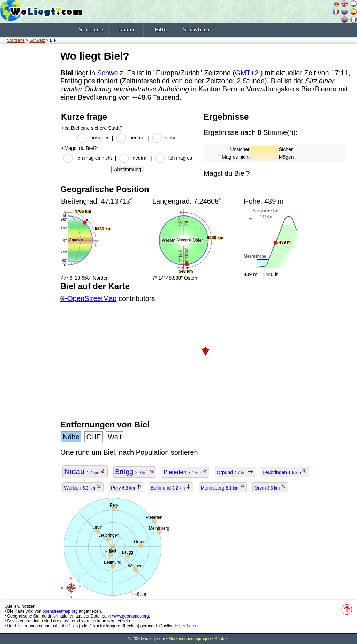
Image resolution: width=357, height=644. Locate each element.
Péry (126, 488)
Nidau (85, 472)
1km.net (193, 626)
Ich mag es (180, 158)
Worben (83, 488)
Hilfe (161, 29)
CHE (93, 437)
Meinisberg (223, 488)
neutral (137, 138)
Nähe (71, 437)
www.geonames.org (130, 616)
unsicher (100, 138)
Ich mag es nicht (94, 158)
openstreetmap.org (60, 611)
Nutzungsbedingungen (190, 639)
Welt (115, 437)
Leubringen (285, 472)
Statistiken (196, 29)
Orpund (235, 472)
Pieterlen (185, 472)
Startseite (91, 29)
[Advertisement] (29, 153)
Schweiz (37, 40)
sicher (172, 138)
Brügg (135, 472)
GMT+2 (247, 73)
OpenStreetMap (92, 298)
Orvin (270, 488)
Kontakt (222, 639)
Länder (126, 29)
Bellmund (171, 488)
